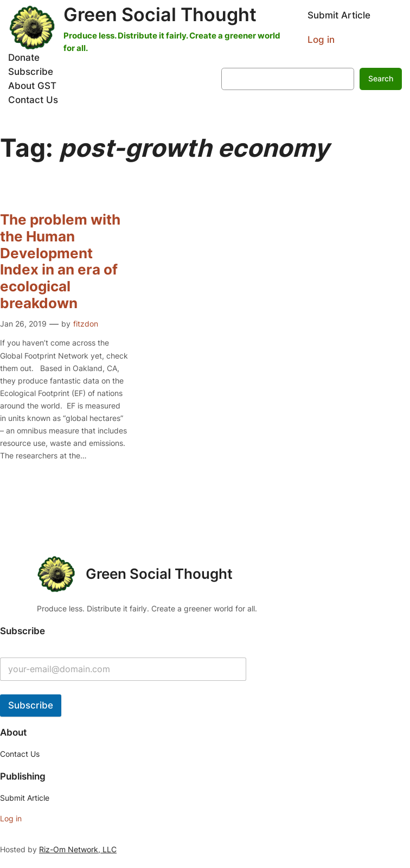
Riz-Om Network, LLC (78, 849)
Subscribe (31, 705)
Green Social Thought (160, 14)
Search (381, 78)
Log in (321, 40)
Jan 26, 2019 (23, 324)
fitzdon (86, 324)
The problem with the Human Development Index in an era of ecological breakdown (60, 261)
